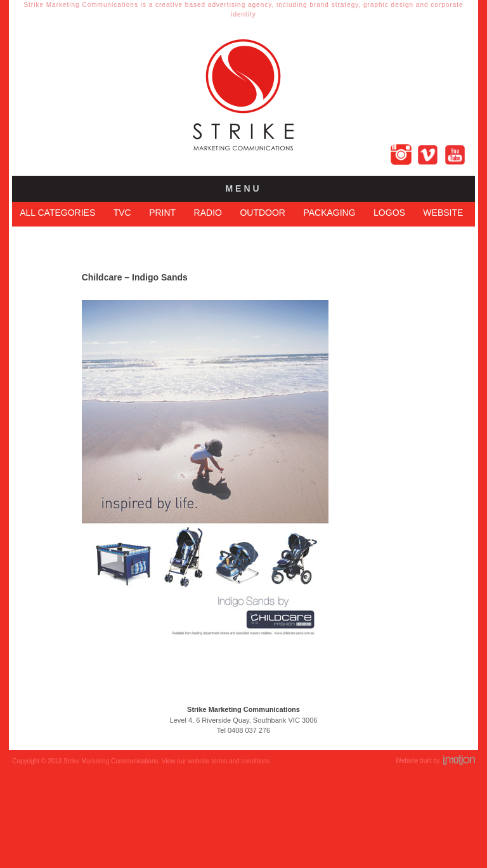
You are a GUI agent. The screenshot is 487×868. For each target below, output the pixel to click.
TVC (122, 213)
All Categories (57, 213)
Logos (389, 213)
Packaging (329, 213)
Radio (208, 213)
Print (162, 213)
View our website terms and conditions (216, 765)
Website (443, 213)
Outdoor (263, 213)
